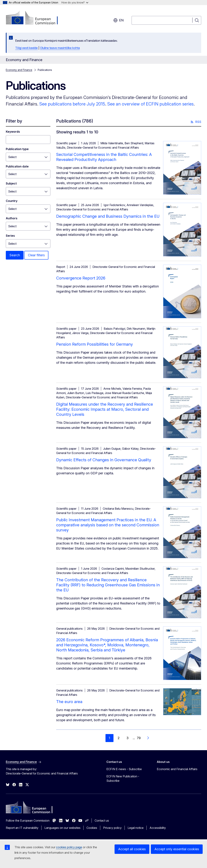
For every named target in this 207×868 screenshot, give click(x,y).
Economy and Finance (19, 70)
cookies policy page (69, 847)
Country (12, 201)
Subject (11, 183)
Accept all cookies (132, 849)
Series (10, 236)
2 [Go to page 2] (119, 738)
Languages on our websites (62, 828)
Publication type (17, 149)
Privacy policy (112, 828)
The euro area (69, 702)
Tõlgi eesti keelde (26, 48)
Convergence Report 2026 (81, 278)
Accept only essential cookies (177, 849)
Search (15, 255)
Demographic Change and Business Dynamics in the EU (108, 216)
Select (12, 157)
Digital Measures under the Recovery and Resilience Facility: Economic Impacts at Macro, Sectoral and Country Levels (105, 409)
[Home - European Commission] (35, 18)
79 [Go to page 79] (139, 738)
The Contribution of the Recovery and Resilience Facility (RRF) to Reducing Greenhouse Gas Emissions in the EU (108, 585)
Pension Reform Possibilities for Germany (95, 344)
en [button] (118, 20)
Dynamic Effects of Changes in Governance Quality (104, 460)
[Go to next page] (148, 738)
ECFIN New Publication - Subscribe (123, 778)
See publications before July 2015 (72, 104)
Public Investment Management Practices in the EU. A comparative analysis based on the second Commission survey (108, 525)
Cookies (92, 828)
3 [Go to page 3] (128, 738)
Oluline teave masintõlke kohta (60, 48)
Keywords (13, 132)
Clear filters (36, 255)
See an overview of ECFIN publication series (150, 104)
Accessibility (158, 828)
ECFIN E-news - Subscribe (124, 769)
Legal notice (136, 828)
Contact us (102, 821)
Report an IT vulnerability (22, 828)
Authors (12, 218)
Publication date (17, 166)
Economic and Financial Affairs (177, 769)
